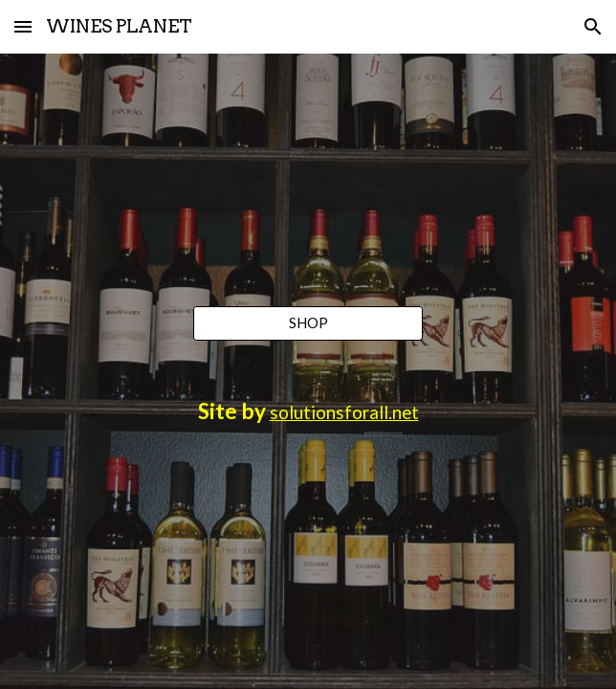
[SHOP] (308, 323)
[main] (308, 411)
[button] (23, 26)
